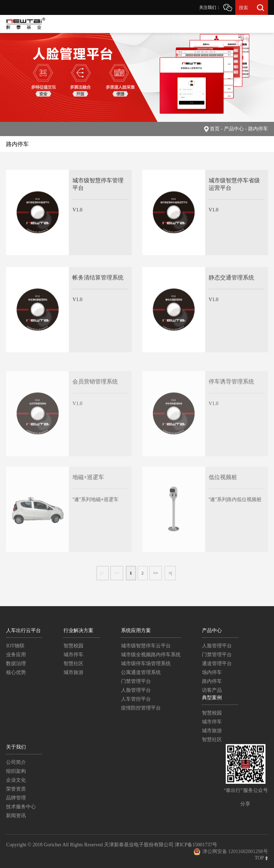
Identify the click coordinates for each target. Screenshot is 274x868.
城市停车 (73, 655)
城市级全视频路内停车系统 (151, 655)
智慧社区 (73, 664)
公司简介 (16, 762)
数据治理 (16, 664)
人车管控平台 (136, 699)
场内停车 (212, 672)
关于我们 (16, 747)
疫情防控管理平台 (141, 708)
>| (170, 573)
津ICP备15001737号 (196, 845)
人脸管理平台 (136, 690)
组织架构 (16, 771)
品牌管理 (16, 798)
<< (117, 573)
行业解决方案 (78, 630)
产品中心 (212, 630)
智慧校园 (73, 646)
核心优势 (16, 672)
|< (103, 573)
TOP (261, 858)
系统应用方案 (136, 630)
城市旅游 (73, 672)
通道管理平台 (217, 664)
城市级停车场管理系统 (146, 664)
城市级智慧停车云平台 (146, 646)
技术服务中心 (21, 807)
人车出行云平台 (23, 630)
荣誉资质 (16, 789)
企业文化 (16, 780)
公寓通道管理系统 (141, 672)
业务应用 (16, 655)
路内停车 (212, 681)
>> (156, 573)
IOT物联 (15, 646)
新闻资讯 (16, 816)
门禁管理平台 (136, 681)
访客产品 (212, 690)
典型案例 (212, 698)
